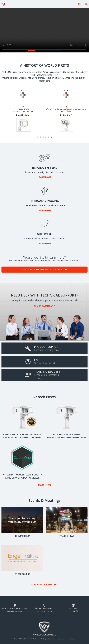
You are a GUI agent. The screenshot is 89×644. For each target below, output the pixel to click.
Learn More (45, 177)
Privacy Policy (71, 639)
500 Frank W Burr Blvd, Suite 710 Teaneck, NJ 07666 (15, 610)
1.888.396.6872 (48, 609)
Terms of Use (60, 639)
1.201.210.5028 (47, 611)
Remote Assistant (44, 306)
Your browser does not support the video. (44, 30)
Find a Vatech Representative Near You (45, 269)
